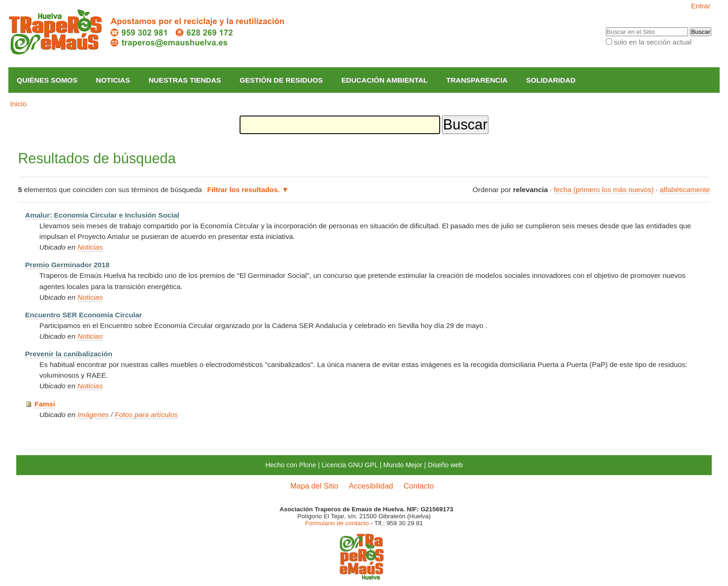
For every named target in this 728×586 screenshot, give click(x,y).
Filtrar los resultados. (243, 190)
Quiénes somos (47, 80)
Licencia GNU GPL (350, 465)
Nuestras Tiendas (185, 80)
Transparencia (477, 80)
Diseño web (445, 465)
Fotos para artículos (146, 415)
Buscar (605, 27)
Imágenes (93, 415)
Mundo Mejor (403, 465)
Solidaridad (551, 80)
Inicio (18, 104)
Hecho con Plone (291, 465)
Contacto (419, 486)
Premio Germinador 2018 (67, 265)
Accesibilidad (371, 486)
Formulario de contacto (337, 523)
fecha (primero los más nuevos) (604, 190)
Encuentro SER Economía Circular (84, 315)
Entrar (701, 6)
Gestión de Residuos (281, 80)
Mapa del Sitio (314, 486)
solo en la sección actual (653, 42)
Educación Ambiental (384, 80)
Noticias (113, 80)
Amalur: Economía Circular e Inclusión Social (102, 215)
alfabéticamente (685, 190)
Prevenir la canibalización (69, 354)
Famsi (45, 404)
